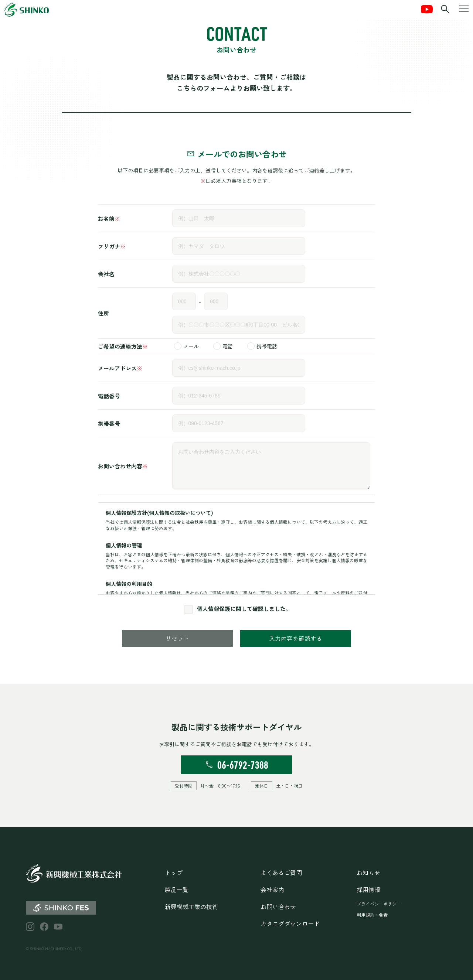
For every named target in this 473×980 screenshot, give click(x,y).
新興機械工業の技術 (191, 906)
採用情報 (368, 889)
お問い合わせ (278, 906)
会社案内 (272, 889)
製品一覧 (177, 889)
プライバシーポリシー (379, 904)
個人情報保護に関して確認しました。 (244, 609)
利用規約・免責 (372, 915)
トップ (174, 873)
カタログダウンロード (290, 923)
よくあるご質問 (281, 873)
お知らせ (368, 873)
